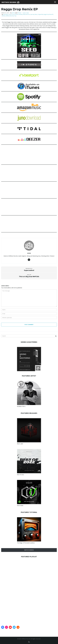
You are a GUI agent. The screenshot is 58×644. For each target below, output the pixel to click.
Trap (15, 16)
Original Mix (40, 14)
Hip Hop (32, 14)
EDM (24, 14)
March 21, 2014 (5, 13)
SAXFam (4, 16)
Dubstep (21, 14)
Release (20, 13)
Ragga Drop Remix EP (48, 14)
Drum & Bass (15, 14)
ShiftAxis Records (10, 16)
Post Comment (29, 325)
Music (36, 14)
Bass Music (6, 14)
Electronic (28, 14)
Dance (10, 14)
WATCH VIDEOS (29, 550)
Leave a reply (26, 13)
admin (13, 13)
